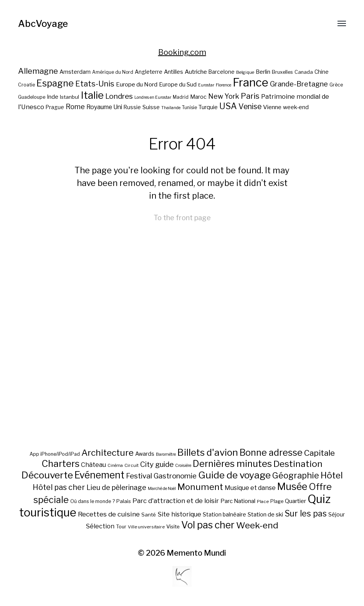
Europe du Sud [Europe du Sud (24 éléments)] (178, 85)
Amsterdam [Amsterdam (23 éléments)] (75, 72)
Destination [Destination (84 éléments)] (298, 464)
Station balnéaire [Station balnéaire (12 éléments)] (224, 514)
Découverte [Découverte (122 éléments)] (47, 475)
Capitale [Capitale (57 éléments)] (319, 453)
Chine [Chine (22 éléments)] (322, 72)
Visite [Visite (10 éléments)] (173, 526)
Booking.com (182, 52)
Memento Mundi (196, 553)
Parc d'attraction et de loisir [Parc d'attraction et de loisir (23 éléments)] (176, 501)
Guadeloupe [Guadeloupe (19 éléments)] (32, 97)
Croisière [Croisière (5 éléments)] (183, 466)
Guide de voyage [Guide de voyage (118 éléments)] (234, 475)
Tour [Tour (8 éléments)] (121, 527)
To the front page (182, 218)
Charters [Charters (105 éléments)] (60, 464)
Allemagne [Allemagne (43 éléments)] (38, 71)
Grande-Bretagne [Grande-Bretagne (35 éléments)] (299, 84)
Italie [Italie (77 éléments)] (92, 95)
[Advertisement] (182, 365)
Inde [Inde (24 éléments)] (53, 97)
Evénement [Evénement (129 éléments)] (99, 475)
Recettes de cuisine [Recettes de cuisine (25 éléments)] (109, 514)
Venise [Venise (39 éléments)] (250, 106)
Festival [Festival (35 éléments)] (139, 476)
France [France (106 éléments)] (251, 82)
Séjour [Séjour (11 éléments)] (337, 515)
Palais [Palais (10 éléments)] (124, 501)
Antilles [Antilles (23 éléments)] (174, 72)
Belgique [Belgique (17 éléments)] (245, 72)
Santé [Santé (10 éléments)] (149, 515)
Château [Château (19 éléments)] (93, 465)
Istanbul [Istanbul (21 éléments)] (69, 97)
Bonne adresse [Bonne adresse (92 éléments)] (271, 453)
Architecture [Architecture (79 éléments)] (108, 453)
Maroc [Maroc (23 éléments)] (198, 97)
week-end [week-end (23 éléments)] (296, 107)
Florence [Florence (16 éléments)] (223, 85)
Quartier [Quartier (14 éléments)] (295, 501)
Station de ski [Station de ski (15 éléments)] (265, 514)
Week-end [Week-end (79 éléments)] (257, 525)
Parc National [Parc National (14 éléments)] (238, 501)
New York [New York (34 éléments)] (224, 96)
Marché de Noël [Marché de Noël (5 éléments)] (162, 489)
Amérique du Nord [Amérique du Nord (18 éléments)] (113, 72)
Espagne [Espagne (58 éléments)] (55, 83)
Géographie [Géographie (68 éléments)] (296, 475)
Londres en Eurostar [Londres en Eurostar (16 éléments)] (153, 97)
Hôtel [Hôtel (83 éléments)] (332, 475)
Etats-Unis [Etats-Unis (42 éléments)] (95, 84)
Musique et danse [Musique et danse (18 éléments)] (250, 488)
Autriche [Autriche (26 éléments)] (196, 72)
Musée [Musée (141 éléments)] (292, 486)
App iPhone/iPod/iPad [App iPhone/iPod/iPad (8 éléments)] (55, 454)
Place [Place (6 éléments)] (263, 501)
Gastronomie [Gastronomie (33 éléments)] (175, 476)
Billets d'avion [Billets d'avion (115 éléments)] (208, 452)
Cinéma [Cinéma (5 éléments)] (115, 466)
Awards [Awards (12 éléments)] (145, 454)
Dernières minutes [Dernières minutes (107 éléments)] (232, 464)
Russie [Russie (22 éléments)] (132, 107)
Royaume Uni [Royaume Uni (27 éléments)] (104, 107)
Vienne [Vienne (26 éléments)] (272, 107)
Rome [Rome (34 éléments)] (75, 107)
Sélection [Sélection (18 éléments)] (100, 526)
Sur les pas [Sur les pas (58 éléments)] (306, 514)
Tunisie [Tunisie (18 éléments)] (189, 108)
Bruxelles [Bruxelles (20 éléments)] (282, 72)
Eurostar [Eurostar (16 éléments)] (206, 85)
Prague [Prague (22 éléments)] (55, 107)
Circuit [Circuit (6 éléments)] (132, 465)
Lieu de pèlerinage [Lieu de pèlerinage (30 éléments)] (116, 487)
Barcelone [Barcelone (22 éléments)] (222, 72)
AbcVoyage (43, 24)
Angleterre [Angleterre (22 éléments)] (149, 72)
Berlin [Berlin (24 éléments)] (263, 72)
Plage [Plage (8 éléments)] (277, 501)
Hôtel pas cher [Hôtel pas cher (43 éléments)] (59, 487)
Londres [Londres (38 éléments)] (119, 96)
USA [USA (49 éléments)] (228, 106)
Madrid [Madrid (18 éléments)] (181, 97)
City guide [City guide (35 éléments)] (157, 464)
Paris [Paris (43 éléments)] (250, 96)
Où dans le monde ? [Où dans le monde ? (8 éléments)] (93, 501)
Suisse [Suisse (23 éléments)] (151, 107)
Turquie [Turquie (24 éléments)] (208, 107)
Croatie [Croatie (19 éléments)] (26, 85)
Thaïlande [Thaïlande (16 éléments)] (171, 108)
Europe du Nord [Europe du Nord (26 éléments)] (137, 84)
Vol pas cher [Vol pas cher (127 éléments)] (208, 525)
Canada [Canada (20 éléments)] (304, 72)
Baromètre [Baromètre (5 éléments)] (166, 454)
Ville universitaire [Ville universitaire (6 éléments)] (146, 527)
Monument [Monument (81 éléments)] (200, 487)
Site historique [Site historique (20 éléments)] (179, 514)
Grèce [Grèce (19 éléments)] (336, 85)
